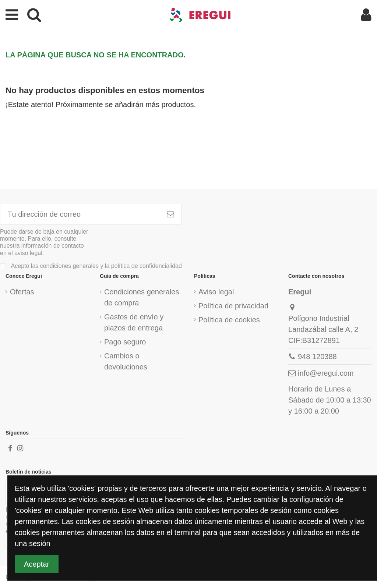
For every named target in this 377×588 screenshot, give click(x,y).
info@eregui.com (326, 373)
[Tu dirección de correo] (80, 214)
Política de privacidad (233, 306)
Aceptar (37, 564)
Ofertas (22, 292)
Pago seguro (125, 342)
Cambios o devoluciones (126, 361)
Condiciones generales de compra (142, 297)
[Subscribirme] (170, 214)
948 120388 (317, 357)
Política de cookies (229, 320)
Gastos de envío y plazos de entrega (134, 322)
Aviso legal (216, 292)
